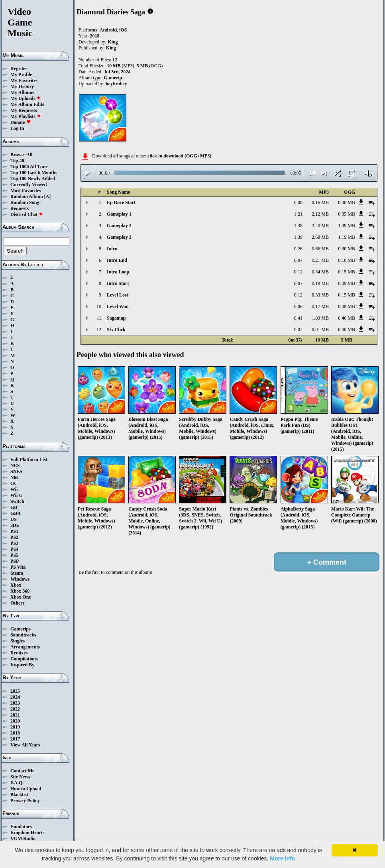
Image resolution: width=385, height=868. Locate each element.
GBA (16, 513)
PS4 (14, 549)
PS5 (14, 555)
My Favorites (24, 81)
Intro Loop (118, 272)
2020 (15, 721)
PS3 (14, 543)
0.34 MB (320, 272)
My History (22, 86)
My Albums (22, 92)
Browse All (21, 155)
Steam (17, 573)
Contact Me (22, 771)
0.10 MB (347, 260)
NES (15, 465)
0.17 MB (320, 306)
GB (14, 507)
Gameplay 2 (119, 226)
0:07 (298, 260)
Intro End (117, 260)
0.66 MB (320, 249)
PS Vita (18, 567)
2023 (15, 703)
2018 (15, 733)
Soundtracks (23, 635)
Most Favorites (26, 190)
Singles (18, 641)
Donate (21, 122)
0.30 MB (347, 249)
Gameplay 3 (119, 237)
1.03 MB (320, 318)
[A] (48, 196)
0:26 (298, 249)
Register (19, 69)
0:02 (298, 330)
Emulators (21, 827)
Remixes (19, 653)
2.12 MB (320, 214)
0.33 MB (320, 295)
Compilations (24, 659)
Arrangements (25, 647)
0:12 (298, 272)
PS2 (14, 537)
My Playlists (26, 116)
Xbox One (21, 597)
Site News (20, 777)
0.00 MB (347, 330)
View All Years (25, 745)
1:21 (298, 214)
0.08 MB (347, 202)
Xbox (16, 585)
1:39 (298, 237)
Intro (112, 249)
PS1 (14, 531)
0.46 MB (347, 318)
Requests (20, 208)
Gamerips (21, 629)
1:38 (298, 226)
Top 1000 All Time (29, 167)
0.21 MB (320, 260)
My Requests (24, 110)
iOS (123, 30)
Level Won (118, 306)
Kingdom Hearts (27, 833)
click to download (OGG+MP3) (180, 156)
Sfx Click (116, 330)
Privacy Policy (25, 801)
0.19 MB (320, 283)
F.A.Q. (17, 783)
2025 (15, 691)
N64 (15, 477)
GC (14, 483)
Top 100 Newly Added (33, 179)
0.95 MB (347, 214)
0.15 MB (347, 272)
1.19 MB (347, 237)
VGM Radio (23, 839)
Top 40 (17, 161)
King (113, 42)
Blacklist (19, 795)
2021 (15, 715)
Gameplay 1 (119, 214)
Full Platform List (29, 460)
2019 (15, 727)
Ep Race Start (121, 202)
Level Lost (118, 295)
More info (282, 858)
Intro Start (118, 283)
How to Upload (26, 789)
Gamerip (113, 78)
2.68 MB (320, 237)
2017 (15, 739)
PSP (15, 561)
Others (17, 603)
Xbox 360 (20, 591)
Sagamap (116, 318)
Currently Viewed (28, 185)
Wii (14, 489)
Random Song (25, 202)
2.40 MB (320, 226)
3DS (15, 525)
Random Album (27, 196)
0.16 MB (320, 202)
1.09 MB (347, 226)
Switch (17, 501)
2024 (15, 697)
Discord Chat (27, 214)
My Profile (21, 75)
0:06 (298, 202)
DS (13, 519)
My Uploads (26, 98)
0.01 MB (320, 330)
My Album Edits (27, 104)
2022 (15, 709)
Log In (17, 128)
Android (108, 30)
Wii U (16, 495)
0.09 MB (347, 283)
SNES (16, 471)
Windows (20, 579)
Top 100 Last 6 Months (34, 173)
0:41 (298, 318)
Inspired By (22, 665)
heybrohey (116, 84)
